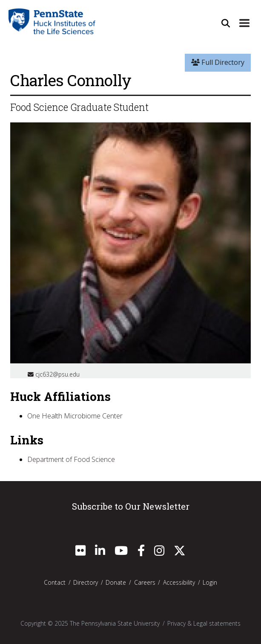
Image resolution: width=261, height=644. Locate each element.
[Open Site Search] (226, 23)
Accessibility (179, 582)
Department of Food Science (71, 459)
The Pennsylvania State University (115, 623)
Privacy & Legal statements (204, 623)
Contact (55, 582)
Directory (86, 582)
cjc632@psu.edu (54, 374)
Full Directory (218, 62)
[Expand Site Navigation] (244, 23)
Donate (116, 582)
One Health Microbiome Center (75, 416)
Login (210, 582)
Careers (145, 582)
